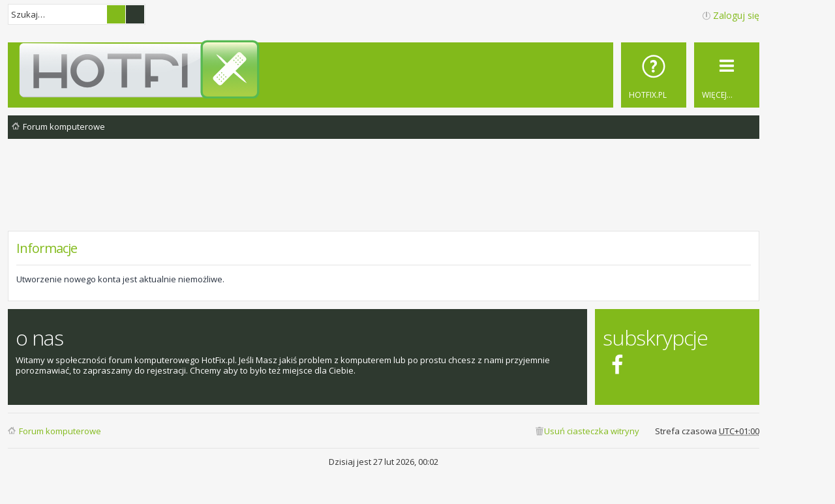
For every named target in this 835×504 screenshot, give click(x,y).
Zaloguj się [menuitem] (736, 15)
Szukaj (116, 14)
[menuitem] (654, 75)
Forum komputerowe (60, 431)
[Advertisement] (384, 195)
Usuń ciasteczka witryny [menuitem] (592, 431)
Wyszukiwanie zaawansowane (135, 14)
